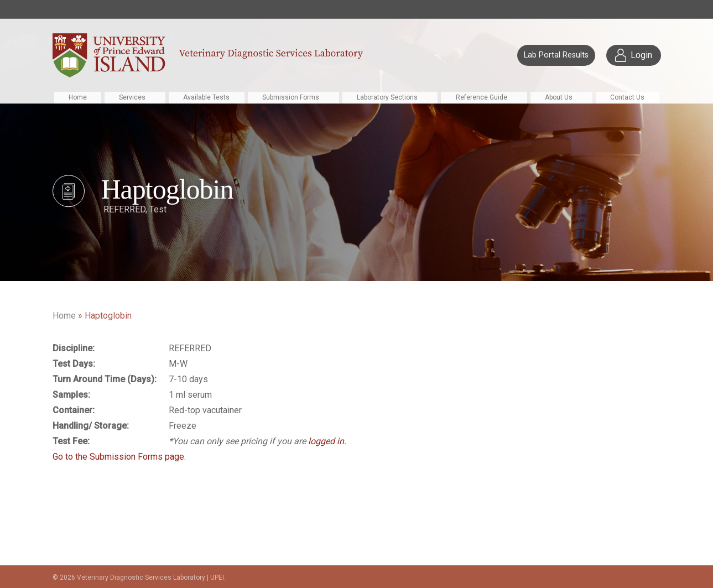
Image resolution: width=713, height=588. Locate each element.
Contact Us (627, 97)
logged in (326, 441)
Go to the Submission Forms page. (119, 457)
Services (132, 97)
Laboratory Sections (387, 97)
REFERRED (124, 209)
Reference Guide (482, 97)
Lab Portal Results (556, 55)
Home (78, 97)
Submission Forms (291, 97)
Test (158, 209)
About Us (559, 97)
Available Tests (206, 97)
